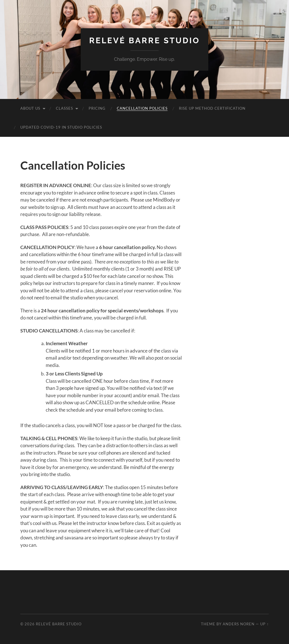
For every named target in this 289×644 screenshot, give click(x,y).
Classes (64, 108)
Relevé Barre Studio (144, 41)
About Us (30, 108)
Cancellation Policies (142, 108)
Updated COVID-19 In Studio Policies (61, 127)
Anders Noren (239, 624)
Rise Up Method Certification (212, 108)
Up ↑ (264, 624)
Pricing (97, 108)
